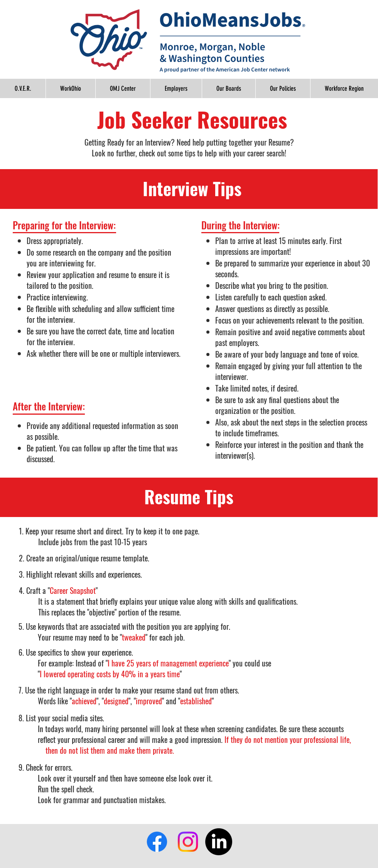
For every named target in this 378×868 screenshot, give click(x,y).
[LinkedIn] (219, 842)
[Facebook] (157, 842)
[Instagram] (188, 842)
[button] (283, 88)
